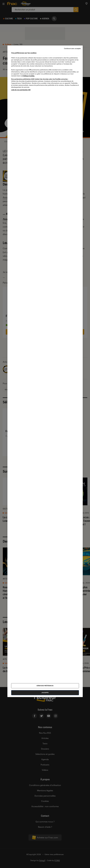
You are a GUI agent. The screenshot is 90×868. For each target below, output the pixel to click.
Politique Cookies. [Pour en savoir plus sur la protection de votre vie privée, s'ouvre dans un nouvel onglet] (28, 76)
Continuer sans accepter (72, 49)
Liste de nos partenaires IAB (21, 90)
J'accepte (45, 693)
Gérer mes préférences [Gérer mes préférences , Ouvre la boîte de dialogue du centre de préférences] (45, 686)
